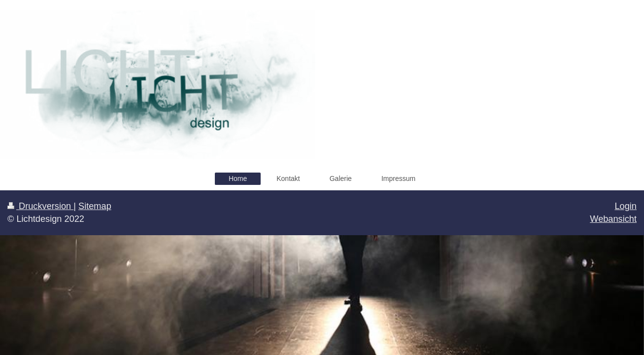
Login (626, 206)
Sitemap (95, 206)
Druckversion (40, 206)
